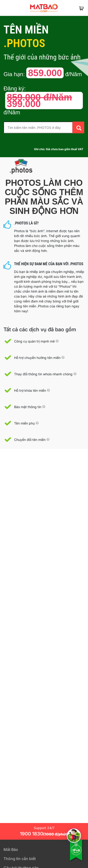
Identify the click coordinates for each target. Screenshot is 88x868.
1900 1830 (44, 834)
